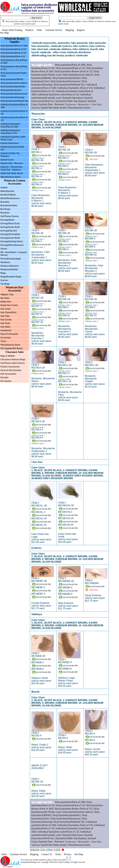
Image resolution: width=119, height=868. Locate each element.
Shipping (70, 30)
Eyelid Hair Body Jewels (12, 173)
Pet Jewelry (6, 381)
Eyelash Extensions (9, 143)
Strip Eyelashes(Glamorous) (14, 94)
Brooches (5, 213)
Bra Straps (5, 209)
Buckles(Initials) (8, 195)
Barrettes (5, 298)
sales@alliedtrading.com (30, 862)
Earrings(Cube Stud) (10, 227)
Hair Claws (6, 309)
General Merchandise (11, 370)
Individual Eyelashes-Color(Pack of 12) (11, 132)
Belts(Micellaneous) (10, 198)
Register (81, 30)
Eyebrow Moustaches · (12, 168)
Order (39, 30)
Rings (3, 273)
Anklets (4, 187)
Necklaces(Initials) (9, 269)
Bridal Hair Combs (9, 305)
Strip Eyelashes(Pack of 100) (14, 46)
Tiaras (3, 341)
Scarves (4, 280)
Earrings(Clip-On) (9, 231)
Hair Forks (5, 323)
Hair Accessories (8, 374)
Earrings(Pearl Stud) (10, 223)
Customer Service (54, 30)
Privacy (68, 854)
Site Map (4, 33)
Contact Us (47, 854)
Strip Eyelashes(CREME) (12, 79)
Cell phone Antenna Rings (13, 359)
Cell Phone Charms (10, 216)
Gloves (4, 249)
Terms (58, 854)
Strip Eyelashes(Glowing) (12, 97)
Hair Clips (5, 316)
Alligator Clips (7, 294)
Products (29, 30)
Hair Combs (6, 320)
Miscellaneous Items (10, 177)
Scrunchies (6, 338)
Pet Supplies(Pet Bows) (12, 348)
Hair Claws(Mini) (8, 312)
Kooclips (4, 377)
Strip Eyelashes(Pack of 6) (13, 56)
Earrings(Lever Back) (10, 238)
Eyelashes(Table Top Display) (71, 101)
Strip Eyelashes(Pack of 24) (13, 49)
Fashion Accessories (10, 367)
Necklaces (5, 262)
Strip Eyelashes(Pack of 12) (13, 53)
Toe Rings (5, 284)
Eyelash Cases (7, 160)
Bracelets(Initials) (9, 205)
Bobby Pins (6, 302)
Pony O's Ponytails (9, 334)
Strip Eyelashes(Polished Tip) (14, 101)
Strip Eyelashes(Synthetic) (13, 87)
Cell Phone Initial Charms (13, 363)
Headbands (6, 330)
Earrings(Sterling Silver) (12, 241)
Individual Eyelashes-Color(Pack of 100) (11, 125)
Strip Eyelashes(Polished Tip (69, 85)
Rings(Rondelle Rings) (11, 277)
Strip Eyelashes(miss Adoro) (14, 83)
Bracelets (5, 202)
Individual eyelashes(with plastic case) (61, 96)
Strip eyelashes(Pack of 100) (70, 65)
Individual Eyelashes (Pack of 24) (75, 88)
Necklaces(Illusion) (9, 266)
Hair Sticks (5, 327)
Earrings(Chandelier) (10, 234)
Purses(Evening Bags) (11, 259)
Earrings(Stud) (7, 220)
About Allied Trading (12, 30)
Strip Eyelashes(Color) (11, 90)
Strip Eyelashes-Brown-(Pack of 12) (74, 71)
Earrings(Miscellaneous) (12, 245)
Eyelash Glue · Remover (12, 163)
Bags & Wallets (8, 356)
